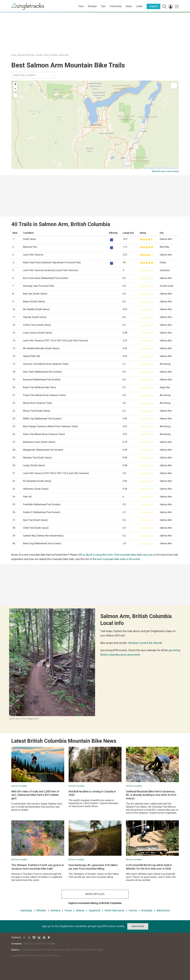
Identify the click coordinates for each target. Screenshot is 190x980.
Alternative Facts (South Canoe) (39, 442)
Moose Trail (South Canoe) (37, 411)
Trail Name (28, 233)
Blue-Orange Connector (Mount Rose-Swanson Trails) (50, 426)
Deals (129, 6)
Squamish (95, 910)
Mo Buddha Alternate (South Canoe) (41, 348)
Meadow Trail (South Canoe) (37, 458)
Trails (81, 6)
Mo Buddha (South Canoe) (36, 309)
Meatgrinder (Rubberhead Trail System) (43, 450)
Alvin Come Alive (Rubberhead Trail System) (45, 278)
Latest (139, 6)
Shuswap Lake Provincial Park (38, 286)
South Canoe (29, 239)
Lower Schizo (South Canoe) (37, 333)
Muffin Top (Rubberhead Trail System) (42, 419)
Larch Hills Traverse (33, 255)
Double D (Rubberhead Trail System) (42, 512)
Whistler (41, 910)
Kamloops (26, 910)
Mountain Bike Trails (26, 55)
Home (14, 55)
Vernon (133, 910)
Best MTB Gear (74, 950)
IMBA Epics (59, 950)
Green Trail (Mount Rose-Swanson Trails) (44, 434)
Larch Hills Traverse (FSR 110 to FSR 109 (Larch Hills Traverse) (55, 341)
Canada (39, 55)
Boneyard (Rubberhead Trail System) (42, 380)
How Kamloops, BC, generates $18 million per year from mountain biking (93, 867)
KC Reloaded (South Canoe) (37, 481)
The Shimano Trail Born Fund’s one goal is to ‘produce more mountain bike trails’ (38, 867)
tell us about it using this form (96, 555)
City (162, 233)
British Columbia (51, 55)
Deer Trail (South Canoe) (35, 520)
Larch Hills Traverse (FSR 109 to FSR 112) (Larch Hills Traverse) (56, 473)
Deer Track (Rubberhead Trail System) (42, 372)
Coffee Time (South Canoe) (37, 325)
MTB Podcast (28, 950)
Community (116, 6)
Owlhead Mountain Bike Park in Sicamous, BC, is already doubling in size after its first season (151, 795)
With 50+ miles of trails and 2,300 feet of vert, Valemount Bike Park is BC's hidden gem (35, 795)
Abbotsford (163, 910)
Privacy (58, 956)
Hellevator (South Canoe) (36, 489)
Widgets (51, 944)
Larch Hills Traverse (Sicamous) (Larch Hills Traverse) (50, 270)
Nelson (80, 910)
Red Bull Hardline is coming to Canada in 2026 (92, 793)
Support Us (40, 944)
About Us (28, 944)
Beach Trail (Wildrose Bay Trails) (39, 387)
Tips (103, 6)
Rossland (147, 910)
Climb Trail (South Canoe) (36, 528)
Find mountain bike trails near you (133, 555)
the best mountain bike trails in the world (116, 559)
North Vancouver (115, 910)
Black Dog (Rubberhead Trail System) (42, 543)
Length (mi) (128, 233)
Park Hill (27, 497)
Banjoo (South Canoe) (34, 302)
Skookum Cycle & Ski (140, 643)
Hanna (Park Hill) (31, 356)
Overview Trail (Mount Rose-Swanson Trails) (46, 364)
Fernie (68, 910)
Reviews (92, 6)
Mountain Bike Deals (93, 950)
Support (153, 6)
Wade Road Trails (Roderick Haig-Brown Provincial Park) (52, 262)
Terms (51, 956)
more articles (95, 894)
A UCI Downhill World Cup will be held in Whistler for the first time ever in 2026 (149, 867)
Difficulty (113, 233)
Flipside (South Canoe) (35, 317)
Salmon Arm (64, 55)
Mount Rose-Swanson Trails (37, 403)
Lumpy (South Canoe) (34, 465)
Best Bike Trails (44, 950)
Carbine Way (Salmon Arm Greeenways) (43, 536)
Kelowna (55, 910)
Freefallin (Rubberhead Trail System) (42, 504)
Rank (15, 233)
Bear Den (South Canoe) (35, 294)
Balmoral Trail (30, 247)
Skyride (158, 643)
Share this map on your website (165, 171)
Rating (143, 233)
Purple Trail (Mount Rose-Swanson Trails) (44, 395)
